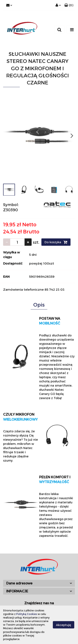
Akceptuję (64, 625)
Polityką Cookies (27, 614)
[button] (69, 5)
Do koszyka (56, 242)
